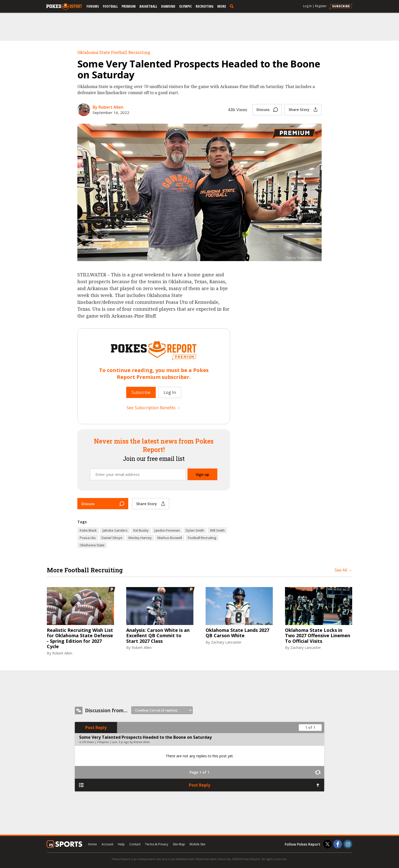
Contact (135, 844)
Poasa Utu (88, 538)
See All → (343, 570)
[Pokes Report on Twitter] (327, 844)
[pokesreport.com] (64, 7)
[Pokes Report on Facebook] (338, 844)
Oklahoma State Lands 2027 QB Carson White (237, 633)
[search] (233, 6)
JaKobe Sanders (115, 530)
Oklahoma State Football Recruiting (114, 52)
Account (107, 844)
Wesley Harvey (140, 538)
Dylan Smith (195, 530)
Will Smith (217, 530)
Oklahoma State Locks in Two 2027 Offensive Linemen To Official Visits (318, 636)
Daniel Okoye (112, 538)
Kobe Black (88, 530)
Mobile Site (197, 844)
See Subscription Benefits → (154, 408)
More (222, 6)
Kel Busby (141, 530)
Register (321, 6)
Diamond (168, 6)
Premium (129, 6)
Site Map (179, 844)
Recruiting (205, 6)
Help (121, 844)
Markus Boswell (170, 538)
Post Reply (96, 728)
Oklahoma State (92, 545)
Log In (307, 6)
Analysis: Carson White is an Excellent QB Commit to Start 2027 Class (158, 636)
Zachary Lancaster (226, 642)
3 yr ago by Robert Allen (134, 742)
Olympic (186, 6)
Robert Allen (62, 653)
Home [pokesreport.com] (92, 844)
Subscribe (141, 392)
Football (110, 6)
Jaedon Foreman (167, 530)
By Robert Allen (108, 107)
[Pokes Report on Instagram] (348, 844)
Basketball (148, 6)
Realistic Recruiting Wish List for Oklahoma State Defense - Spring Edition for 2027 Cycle (80, 638)
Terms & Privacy (157, 844)
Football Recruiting (202, 538)
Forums (93, 6)
